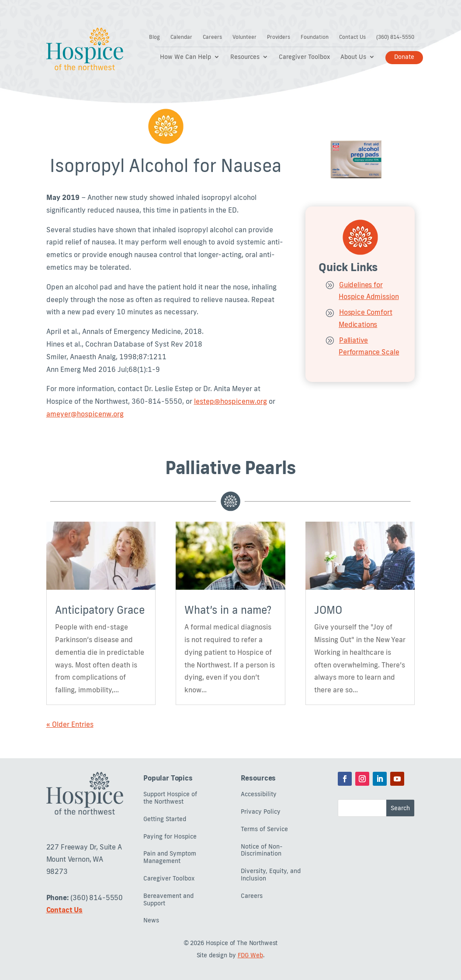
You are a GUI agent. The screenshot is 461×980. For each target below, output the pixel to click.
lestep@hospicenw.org (230, 401)
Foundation (315, 37)
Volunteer (244, 37)
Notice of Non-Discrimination (262, 850)
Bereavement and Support (168, 900)
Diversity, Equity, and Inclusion (271, 875)
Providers (279, 37)
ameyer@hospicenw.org (85, 414)
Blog (154, 37)
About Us (353, 57)
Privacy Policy (261, 812)
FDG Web (250, 955)
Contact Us (352, 37)
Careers (212, 37)
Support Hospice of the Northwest (170, 798)
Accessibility (259, 794)
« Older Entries (70, 724)
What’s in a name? (228, 610)
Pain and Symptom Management (170, 857)
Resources (245, 57)
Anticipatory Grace (100, 610)
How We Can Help (185, 57)
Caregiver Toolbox (304, 57)
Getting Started (165, 819)
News (151, 920)
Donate (404, 57)
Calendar (181, 37)
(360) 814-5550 (395, 37)
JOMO (328, 610)
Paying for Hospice (170, 837)
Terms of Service (264, 829)
